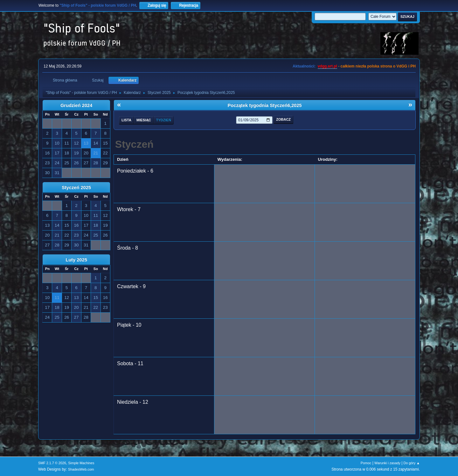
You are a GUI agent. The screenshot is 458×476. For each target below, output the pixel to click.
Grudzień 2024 (76, 105)
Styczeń (134, 144)
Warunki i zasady (387, 463)
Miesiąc (144, 120)
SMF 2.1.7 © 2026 (52, 463)
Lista (126, 120)
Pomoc (366, 463)
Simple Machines (81, 463)
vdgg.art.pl (327, 66)
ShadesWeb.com (81, 469)
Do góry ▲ (412, 463)
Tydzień (164, 120)
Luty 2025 (76, 260)
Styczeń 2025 (76, 188)
